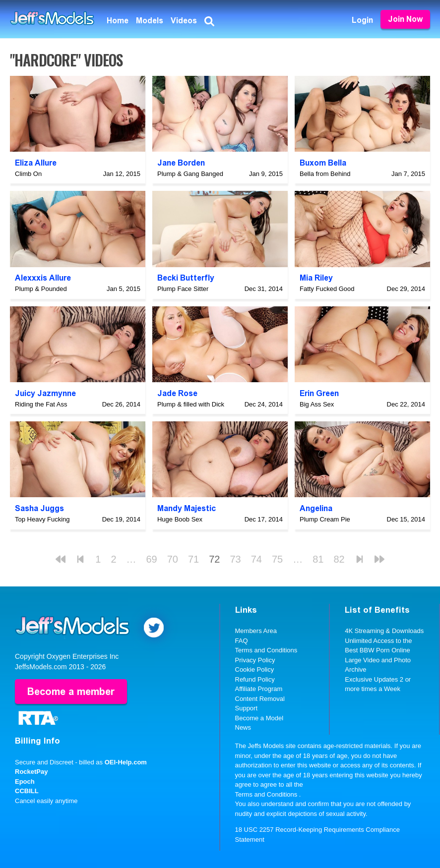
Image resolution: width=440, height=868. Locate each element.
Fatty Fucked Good (327, 289)
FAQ (242, 641)
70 (173, 559)
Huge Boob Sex (180, 519)
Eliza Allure (36, 163)
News (243, 727)
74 (256, 559)
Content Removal (260, 699)
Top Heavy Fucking (42, 519)
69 (152, 559)
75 (277, 559)
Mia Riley (316, 278)
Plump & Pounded (41, 289)
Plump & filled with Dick (191, 404)
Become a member (71, 692)
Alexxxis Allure (43, 278)
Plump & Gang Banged (190, 174)
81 (318, 559)
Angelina (316, 508)
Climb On (28, 174)
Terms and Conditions (266, 650)
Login (362, 20)
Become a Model (259, 718)
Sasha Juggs (39, 508)
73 (236, 559)
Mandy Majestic (187, 508)
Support (247, 708)
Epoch (25, 781)
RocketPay (31, 772)
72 (214, 559)
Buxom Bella (323, 163)
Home (118, 21)
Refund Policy (255, 679)
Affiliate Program (259, 689)
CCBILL (27, 791)
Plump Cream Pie (325, 519)
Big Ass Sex (317, 404)
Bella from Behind (325, 174)
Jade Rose (177, 393)
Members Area (256, 631)
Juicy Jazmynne (45, 393)
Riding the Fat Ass (41, 404)
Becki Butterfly (186, 278)
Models (150, 21)
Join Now (405, 19)
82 (339, 559)
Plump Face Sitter (183, 289)
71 (193, 559)
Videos (184, 21)
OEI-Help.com (126, 762)
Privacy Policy (255, 660)
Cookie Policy (255, 669)
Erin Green (319, 393)
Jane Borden (181, 163)
